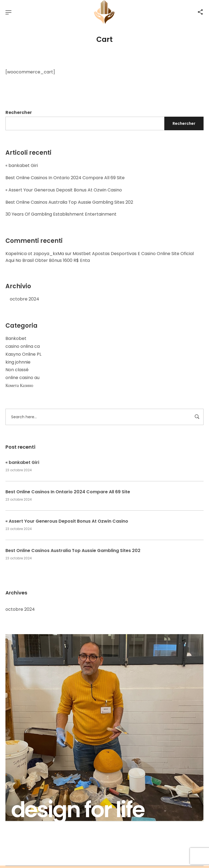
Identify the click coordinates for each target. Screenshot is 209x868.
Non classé (17, 370)
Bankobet (16, 338)
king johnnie (18, 362)
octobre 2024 (24, 299)
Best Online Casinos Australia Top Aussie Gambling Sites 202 (69, 202)
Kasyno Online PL (23, 354)
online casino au (22, 378)
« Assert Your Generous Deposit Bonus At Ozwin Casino (64, 190)
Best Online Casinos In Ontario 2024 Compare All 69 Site (65, 178)
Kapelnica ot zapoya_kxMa (35, 254)
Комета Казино (19, 385)
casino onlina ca (23, 346)
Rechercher (19, 112)
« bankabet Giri (22, 165)
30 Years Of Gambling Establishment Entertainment (61, 214)
